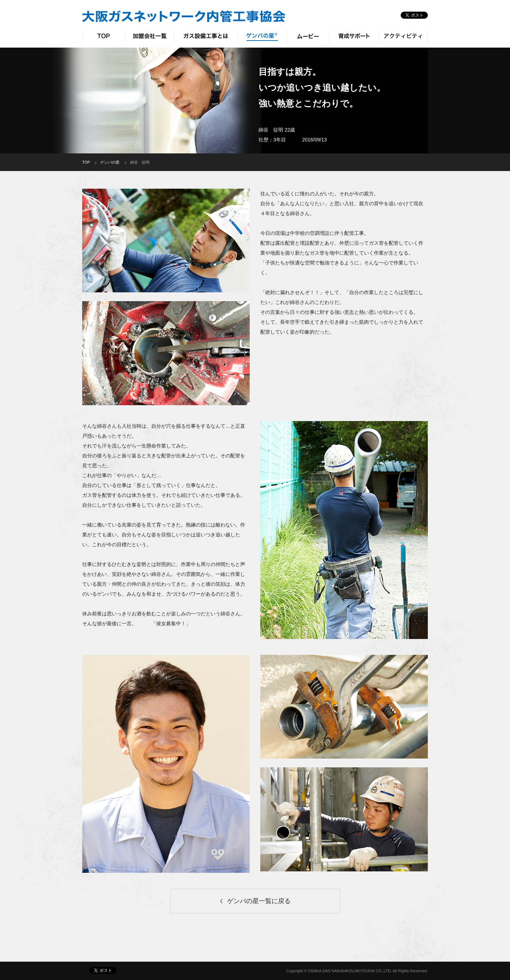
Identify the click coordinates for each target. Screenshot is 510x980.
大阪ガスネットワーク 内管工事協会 (184, 16)
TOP (103, 37)
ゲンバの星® (262, 37)
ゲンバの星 (110, 162)
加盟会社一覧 (149, 37)
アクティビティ (403, 37)
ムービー (308, 37)
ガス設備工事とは (206, 37)
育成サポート (354, 37)
